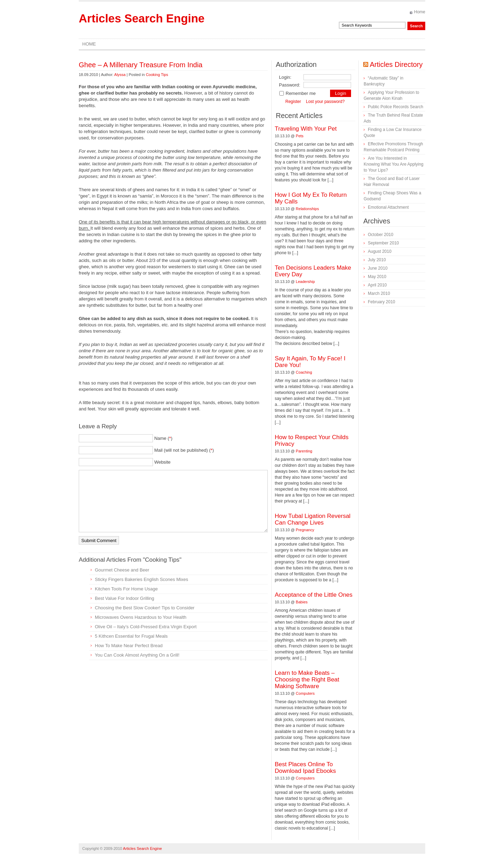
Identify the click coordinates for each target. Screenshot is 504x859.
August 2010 (380, 251)
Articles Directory (396, 64)
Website (163, 462)
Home (420, 12)
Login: (285, 77)
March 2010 (379, 293)
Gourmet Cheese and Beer (122, 570)
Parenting (304, 451)
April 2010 (377, 285)
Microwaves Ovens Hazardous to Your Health (141, 617)
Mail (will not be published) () (184, 450)
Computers (305, 693)
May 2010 (377, 277)
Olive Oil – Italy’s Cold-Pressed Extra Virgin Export (146, 627)
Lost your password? (325, 102)
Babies (302, 602)
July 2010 (377, 260)
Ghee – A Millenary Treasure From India (141, 65)
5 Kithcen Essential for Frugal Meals (131, 636)
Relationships (307, 209)
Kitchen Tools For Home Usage (126, 589)
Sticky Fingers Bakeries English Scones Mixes (142, 579)
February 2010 (381, 302)
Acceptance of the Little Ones (314, 595)
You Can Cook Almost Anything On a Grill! (137, 655)
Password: (290, 85)
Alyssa (120, 75)
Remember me (297, 93)
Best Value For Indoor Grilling (125, 598)
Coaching (304, 372)
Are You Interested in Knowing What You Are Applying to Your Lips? (394, 164)
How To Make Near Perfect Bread (129, 646)
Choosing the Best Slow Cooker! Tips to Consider (145, 608)
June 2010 (378, 268)
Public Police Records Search (395, 107)
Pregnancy (305, 530)
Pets (300, 136)
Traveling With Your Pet (306, 129)
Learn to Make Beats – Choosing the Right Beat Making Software (307, 680)
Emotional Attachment (388, 207)
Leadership (305, 282)
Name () (163, 438)
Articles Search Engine (142, 18)
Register (293, 102)
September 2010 (383, 243)
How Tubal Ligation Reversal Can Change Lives (313, 519)
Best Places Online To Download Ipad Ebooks (305, 768)
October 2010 (381, 235)
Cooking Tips (157, 75)
